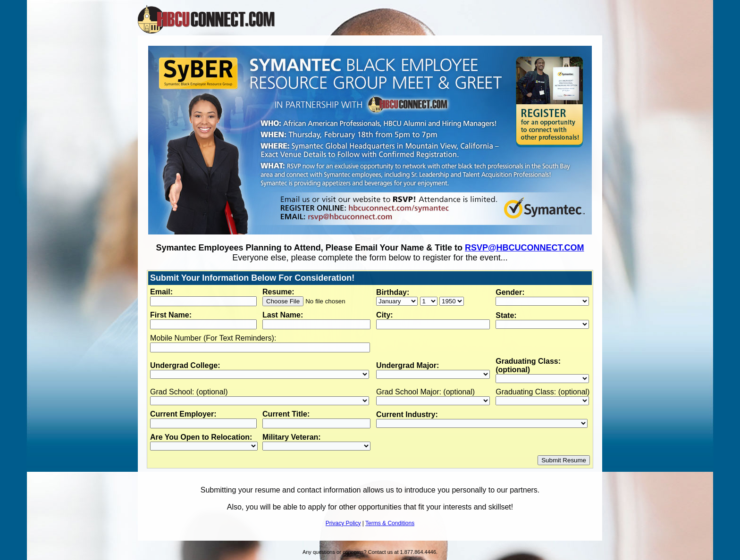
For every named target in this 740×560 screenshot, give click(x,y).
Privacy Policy (343, 523)
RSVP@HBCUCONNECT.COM (525, 248)
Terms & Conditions (390, 523)
